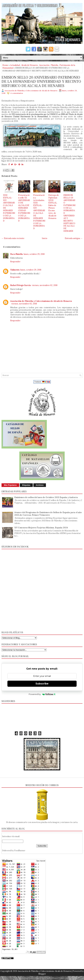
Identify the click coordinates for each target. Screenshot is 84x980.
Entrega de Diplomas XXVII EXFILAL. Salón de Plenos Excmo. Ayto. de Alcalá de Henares (54, 207)
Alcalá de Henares (30, 65)
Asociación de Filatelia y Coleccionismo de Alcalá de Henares (41, 301)
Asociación (44, 65)
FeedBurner (20, 851)
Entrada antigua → (74, 238)
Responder (15, 262)
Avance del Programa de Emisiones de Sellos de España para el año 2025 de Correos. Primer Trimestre (48, 514)
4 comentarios (17, 93)
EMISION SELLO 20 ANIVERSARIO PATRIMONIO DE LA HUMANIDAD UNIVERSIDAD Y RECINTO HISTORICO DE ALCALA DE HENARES (41, 82)
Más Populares (10, 485)
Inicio (45, 238)
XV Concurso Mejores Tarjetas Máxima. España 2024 (41, 528)
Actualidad (15, 65)
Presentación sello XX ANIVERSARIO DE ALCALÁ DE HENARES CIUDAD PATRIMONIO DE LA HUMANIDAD (24, 208)
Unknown (15, 270)
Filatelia (54, 65)
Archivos (40, 485)
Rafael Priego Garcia (21, 285)
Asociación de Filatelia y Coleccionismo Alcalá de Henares (44, 971)
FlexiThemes (29, 978)
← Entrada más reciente (13, 238)
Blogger (42, 974)
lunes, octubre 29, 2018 (34, 254)
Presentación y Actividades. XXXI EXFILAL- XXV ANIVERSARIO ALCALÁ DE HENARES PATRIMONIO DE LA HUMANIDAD (39, 212)
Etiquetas (26, 485)
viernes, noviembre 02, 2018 (45, 285)
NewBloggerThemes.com (58, 978)
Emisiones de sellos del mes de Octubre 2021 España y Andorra (46, 497)
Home (5, 65)
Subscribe (42, 684)
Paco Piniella (17, 254)
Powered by (42, 694)
